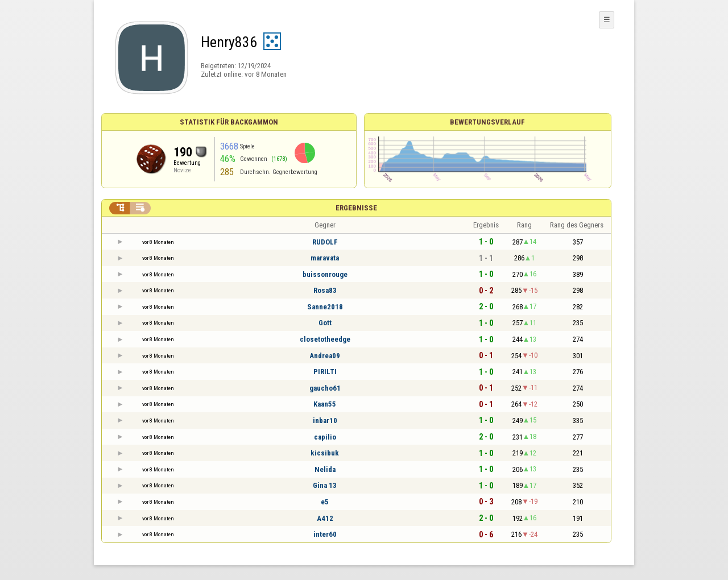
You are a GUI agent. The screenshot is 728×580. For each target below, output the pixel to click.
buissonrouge (325, 274)
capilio (325, 437)
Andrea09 (325, 356)
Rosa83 (325, 290)
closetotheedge (325, 339)
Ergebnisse (356, 208)
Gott (325, 323)
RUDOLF (325, 242)
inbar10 (325, 420)
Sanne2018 (325, 307)
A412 (325, 518)
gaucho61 (325, 388)
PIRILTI (325, 372)
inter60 (325, 534)
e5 (325, 502)
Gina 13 (325, 485)
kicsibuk (325, 453)
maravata (325, 258)
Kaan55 (325, 404)
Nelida (325, 469)
